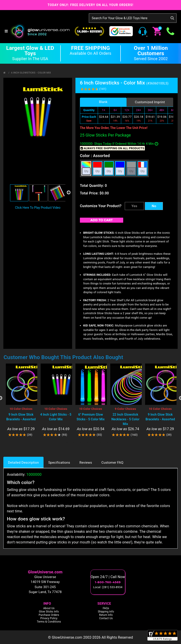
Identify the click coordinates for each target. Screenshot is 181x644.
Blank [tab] (103, 102)
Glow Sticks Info (49, 611)
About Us (49, 608)
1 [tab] (67, 443)
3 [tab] (81, 443)
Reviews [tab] (86, 463)
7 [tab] (107, 443)
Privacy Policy (49, 618)
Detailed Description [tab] (23, 463)
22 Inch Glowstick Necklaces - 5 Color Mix (125, 419)
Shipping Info (106, 611)
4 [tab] (87, 443)
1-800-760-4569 (108, 582)
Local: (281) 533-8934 (108, 587)
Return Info (106, 615)
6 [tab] (101, 443)
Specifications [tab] (59, 463)
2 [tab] (74, 443)
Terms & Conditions (49, 621)
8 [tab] (114, 443)
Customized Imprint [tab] (150, 102)
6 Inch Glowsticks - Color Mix (31, 73)
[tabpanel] (21, 400)
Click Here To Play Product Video (38, 208)
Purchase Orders (49, 615)
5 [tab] (94, 443)
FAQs (106, 608)
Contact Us (106, 618)
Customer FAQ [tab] (112, 463)
